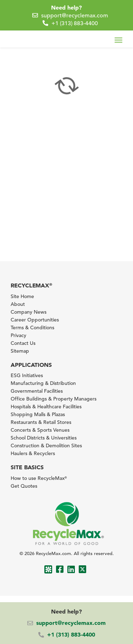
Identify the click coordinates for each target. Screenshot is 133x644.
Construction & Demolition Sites (46, 446)
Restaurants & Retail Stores (41, 422)
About (18, 304)
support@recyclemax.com (75, 16)
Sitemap (20, 351)
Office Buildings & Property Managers (54, 399)
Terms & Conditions (32, 327)
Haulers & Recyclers (33, 453)
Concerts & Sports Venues (40, 430)
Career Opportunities (35, 320)
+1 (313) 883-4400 (75, 23)
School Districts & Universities (44, 438)
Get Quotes (24, 486)
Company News (29, 312)
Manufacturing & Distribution (43, 383)
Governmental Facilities (37, 391)
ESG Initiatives (27, 375)
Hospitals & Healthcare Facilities (46, 407)
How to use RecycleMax (39, 478)
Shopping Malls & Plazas (38, 414)
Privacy (18, 335)
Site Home (22, 296)
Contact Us (23, 343)
